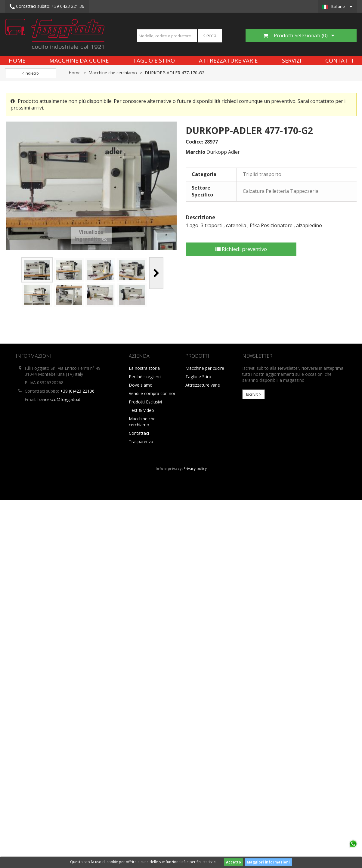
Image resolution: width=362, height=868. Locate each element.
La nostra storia (144, 368)
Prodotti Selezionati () (299, 35)
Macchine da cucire (79, 60)
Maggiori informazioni (268, 862)
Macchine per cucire (205, 368)
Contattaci (139, 433)
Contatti (339, 60)
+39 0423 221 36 (47, 7)
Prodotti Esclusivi (145, 402)
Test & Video (141, 410)
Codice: (194, 142)
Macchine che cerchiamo (113, 73)
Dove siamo (141, 385)
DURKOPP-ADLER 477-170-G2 (175, 73)
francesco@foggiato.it (59, 399)
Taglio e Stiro (154, 60)
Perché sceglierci (145, 377)
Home (17, 60)
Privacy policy (195, 468)
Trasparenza (141, 442)
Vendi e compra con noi (152, 393)
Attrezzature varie (228, 60)
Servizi (292, 60)
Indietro (31, 73)
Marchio (195, 152)
